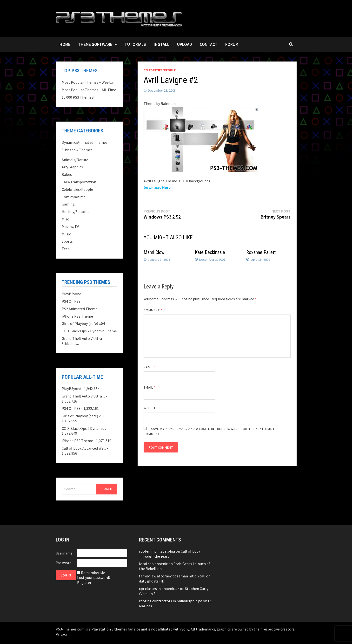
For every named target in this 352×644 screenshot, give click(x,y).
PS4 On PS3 (71, 301)
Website (151, 408)
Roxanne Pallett (261, 252)
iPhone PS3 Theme (77, 316)
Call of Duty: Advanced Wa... (84, 448)
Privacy (62, 634)
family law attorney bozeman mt (166, 576)
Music (66, 234)
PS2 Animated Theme (80, 309)
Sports (67, 241)
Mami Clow (154, 252)
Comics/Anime (74, 197)
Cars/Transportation (79, 182)
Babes (67, 174)
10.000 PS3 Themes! (78, 97)
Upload (185, 44)
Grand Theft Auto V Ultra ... (83, 396)
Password (63, 563)
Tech (66, 249)
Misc (65, 219)
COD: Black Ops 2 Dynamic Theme (89, 331)
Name (149, 367)
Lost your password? (94, 577)
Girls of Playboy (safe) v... (82, 416)
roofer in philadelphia (157, 551)
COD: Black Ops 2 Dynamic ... (84, 428)
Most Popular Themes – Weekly (88, 82)
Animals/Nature (75, 160)
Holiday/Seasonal (76, 212)
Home (65, 44)
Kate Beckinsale (210, 252)
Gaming (68, 204)
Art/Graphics (72, 167)
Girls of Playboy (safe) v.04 (83, 323)
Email (150, 387)
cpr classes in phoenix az (159, 589)
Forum (232, 44)
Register (84, 582)
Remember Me (93, 573)
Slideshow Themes (77, 150)
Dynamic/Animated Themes (85, 142)
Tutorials (135, 44)
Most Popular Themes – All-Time (89, 90)
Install (162, 44)
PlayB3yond (71, 294)
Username (64, 553)
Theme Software (95, 44)
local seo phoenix (153, 564)
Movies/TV (70, 226)
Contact (209, 44)
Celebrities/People (160, 70)
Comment (153, 310)
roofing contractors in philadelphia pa (171, 601)
